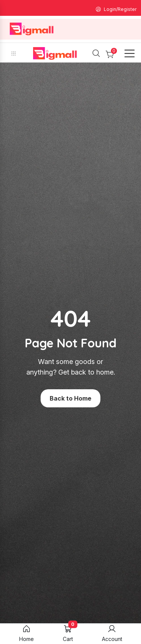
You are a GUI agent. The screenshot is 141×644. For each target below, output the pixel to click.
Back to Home (70, 398)
